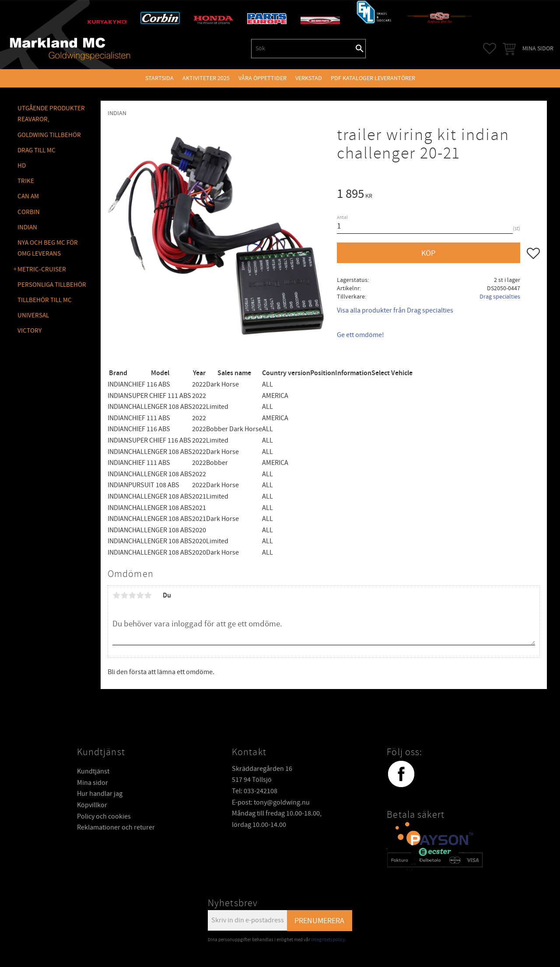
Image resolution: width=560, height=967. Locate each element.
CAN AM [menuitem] (28, 196)
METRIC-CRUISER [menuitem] (42, 269)
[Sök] (360, 49)
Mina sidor (93, 783)
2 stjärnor (124, 595)
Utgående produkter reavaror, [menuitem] (51, 114)
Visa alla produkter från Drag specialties (395, 310)
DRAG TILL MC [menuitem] (37, 150)
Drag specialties (500, 297)
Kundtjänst (93, 771)
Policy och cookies (104, 816)
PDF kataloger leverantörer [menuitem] (373, 78)
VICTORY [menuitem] (30, 331)
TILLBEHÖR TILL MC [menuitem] (45, 300)
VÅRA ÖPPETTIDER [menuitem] (262, 78)
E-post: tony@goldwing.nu (271, 802)
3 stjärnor (132, 595)
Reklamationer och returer (116, 827)
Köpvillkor (92, 805)
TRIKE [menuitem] (26, 181)
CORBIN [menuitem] (29, 212)
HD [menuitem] (22, 166)
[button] (490, 49)
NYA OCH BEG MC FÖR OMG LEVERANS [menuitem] (48, 248)
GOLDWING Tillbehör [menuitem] (49, 135)
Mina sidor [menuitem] (538, 48)
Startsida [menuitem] (159, 78)
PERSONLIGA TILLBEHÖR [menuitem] (52, 285)
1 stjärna (116, 595)
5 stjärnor (148, 595)
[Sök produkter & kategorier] (303, 49)
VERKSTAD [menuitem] (309, 78)
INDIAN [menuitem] (27, 227)
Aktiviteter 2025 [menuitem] (206, 78)
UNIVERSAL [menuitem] (33, 315)
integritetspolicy (328, 940)
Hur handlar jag (100, 794)
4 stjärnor (140, 595)
